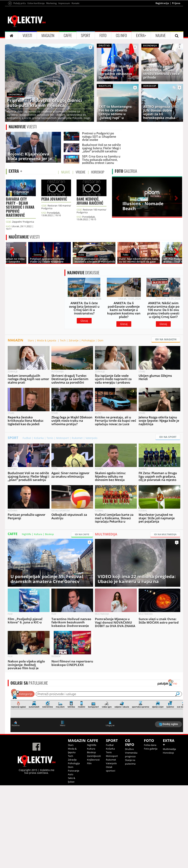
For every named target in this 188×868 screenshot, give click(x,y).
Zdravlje (74, 377)
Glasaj (84, 341)
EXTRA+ (141, 35)
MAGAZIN (48, 35)
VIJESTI (27, 35)
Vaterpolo (91, 475)
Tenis (50, 475)
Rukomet (77, 475)
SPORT (86, 35)
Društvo (129, 786)
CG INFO (121, 35)
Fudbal (27, 475)
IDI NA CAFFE (82, 571)
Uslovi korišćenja (36, 3)
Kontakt (75, 3)
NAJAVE (161, 35)
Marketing (51, 3)
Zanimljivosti (94, 793)
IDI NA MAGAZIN (166, 376)
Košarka (39, 475)
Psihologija (88, 377)
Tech (63, 377)
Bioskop (49, 571)
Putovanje (74, 808)
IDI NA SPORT (168, 474)
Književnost (93, 797)
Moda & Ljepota (47, 377)
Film (89, 800)
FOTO (103, 35)
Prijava (176, 3)
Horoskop (168, 790)
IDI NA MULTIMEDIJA (165, 571)
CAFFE (68, 35)
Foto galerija (151, 786)
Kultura (38, 571)
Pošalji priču (20, 3)
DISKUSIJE (83, 293)
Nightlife (26, 571)
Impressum (64, 3)
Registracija (162, 3)
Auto (71, 811)
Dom (101, 377)
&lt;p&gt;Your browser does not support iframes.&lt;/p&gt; (97, 747)
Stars (31, 377)
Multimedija (169, 786)
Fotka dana (150, 782)
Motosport (63, 475)
